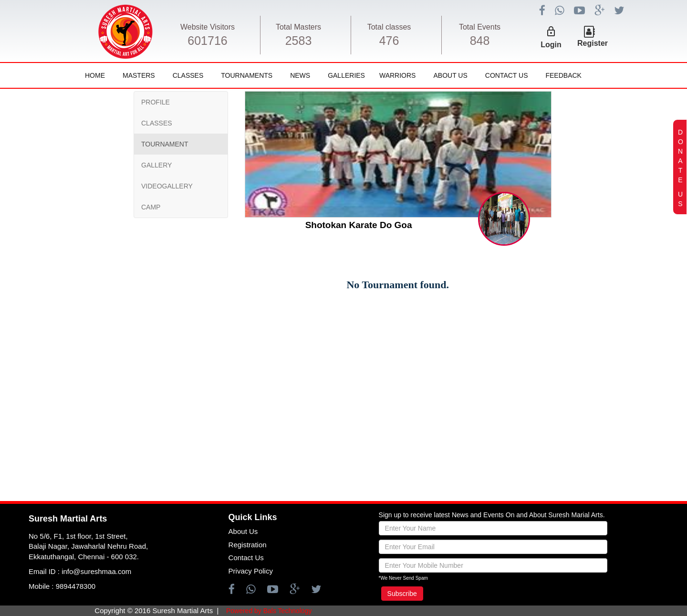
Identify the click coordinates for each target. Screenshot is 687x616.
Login (551, 45)
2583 (299, 41)
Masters (139, 75)
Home (95, 75)
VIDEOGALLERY (167, 186)
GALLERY (156, 165)
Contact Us (507, 75)
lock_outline (551, 31)
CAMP (151, 207)
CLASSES (157, 123)
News (300, 75)
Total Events (480, 27)
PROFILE (156, 102)
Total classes (389, 27)
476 (389, 41)
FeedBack (563, 75)
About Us (450, 75)
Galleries (346, 75)
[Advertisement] (64, 375)
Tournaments (247, 75)
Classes (188, 75)
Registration (248, 545)
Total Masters (298, 27)
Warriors (397, 75)
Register (593, 43)
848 (480, 41)
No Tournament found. (398, 285)
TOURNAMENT (165, 144)
